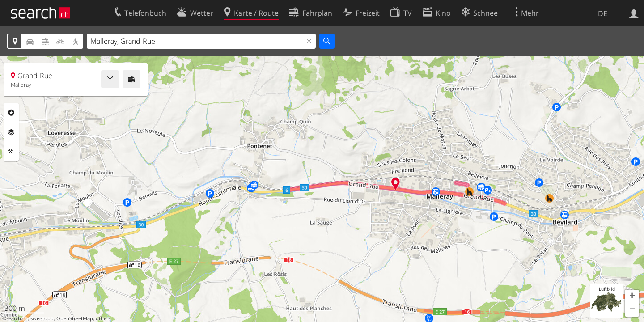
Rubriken (11, 113)
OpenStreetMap (75, 318)
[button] (632, 297)
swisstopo (42, 318)
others (103, 318)
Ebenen (11, 132)
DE (603, 13)
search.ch (17, 318)
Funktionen (11, 152)
